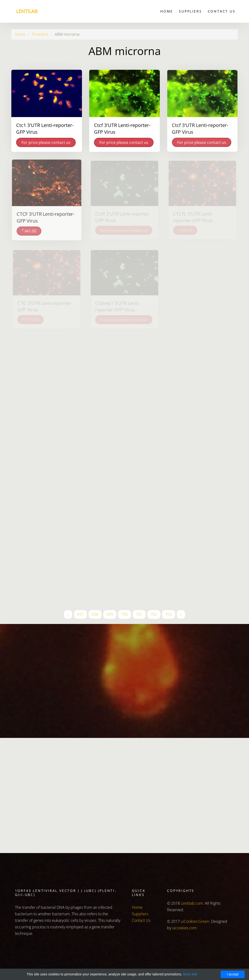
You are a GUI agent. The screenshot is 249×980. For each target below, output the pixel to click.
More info (190, 974)
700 (124, 614)
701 (139, 614)
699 (110, 614)
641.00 (29, 230)
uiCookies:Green (195, 921)
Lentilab (27, 11)
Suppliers (190, 11)
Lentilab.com (192, 903)
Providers (40, 34)
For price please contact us (46, 142)
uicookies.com (184, 928)
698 (95, 614)
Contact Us (222, 11)
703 (169, 614)
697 (80, 614)
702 (154, 614)
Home (167, 11)
